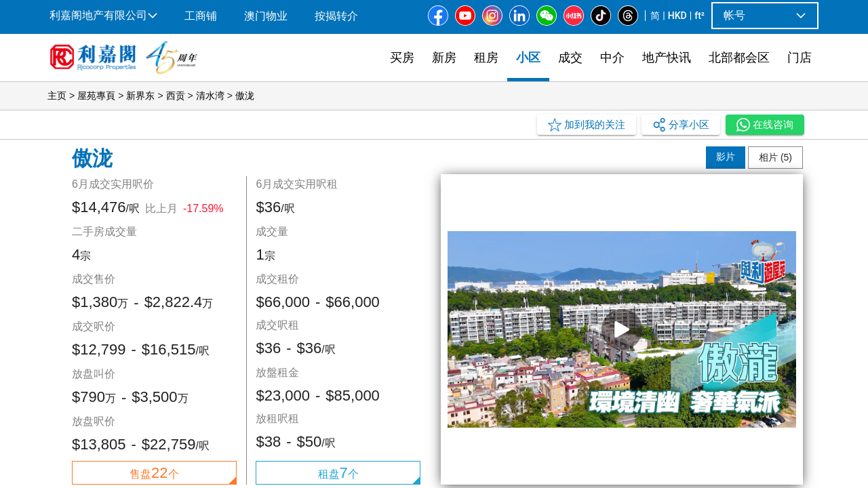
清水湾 (210, 96)
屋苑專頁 (96, 96)
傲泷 (245, 96)
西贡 (176, 96)
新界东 (140, 96)
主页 (57, 96)
